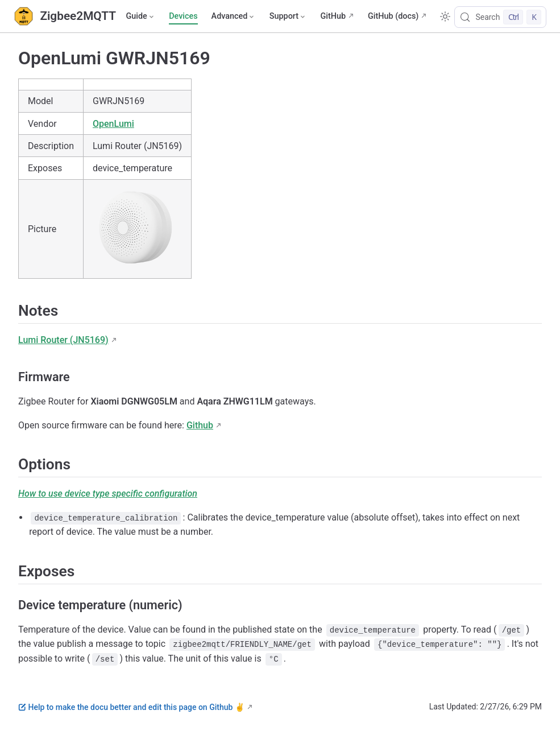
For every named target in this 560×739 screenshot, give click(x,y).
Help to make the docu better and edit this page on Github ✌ (131, 707)
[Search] (500, 17)
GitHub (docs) (393, 16)
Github (200, 425)
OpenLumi (113, 124)
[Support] (288, 16)
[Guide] (140, 16)
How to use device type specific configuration (108, 494)
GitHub (333, 16)
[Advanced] (234, 16)
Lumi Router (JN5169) (63, 340)
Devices (183, 16)
